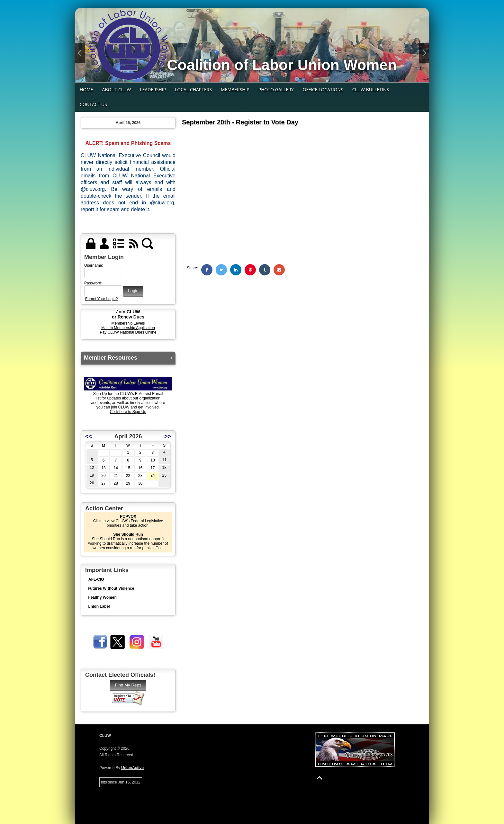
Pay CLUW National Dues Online (128, 332)
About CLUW (117, 90)
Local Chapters (193, 90)
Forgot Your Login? (101, 299)
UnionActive (132, 768)
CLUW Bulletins (371, 90)
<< (89, 436)
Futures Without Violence (111, 588)
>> (168, 436)
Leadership (153, 90)
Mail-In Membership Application (128, 328)
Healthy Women (102, 597)
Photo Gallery (276, 90)
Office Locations (323, 90)
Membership (235, 90)
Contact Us (93, 104)
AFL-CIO (96, 579)
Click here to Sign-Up (128, 412)
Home (86, 90)
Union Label (99, 606)
